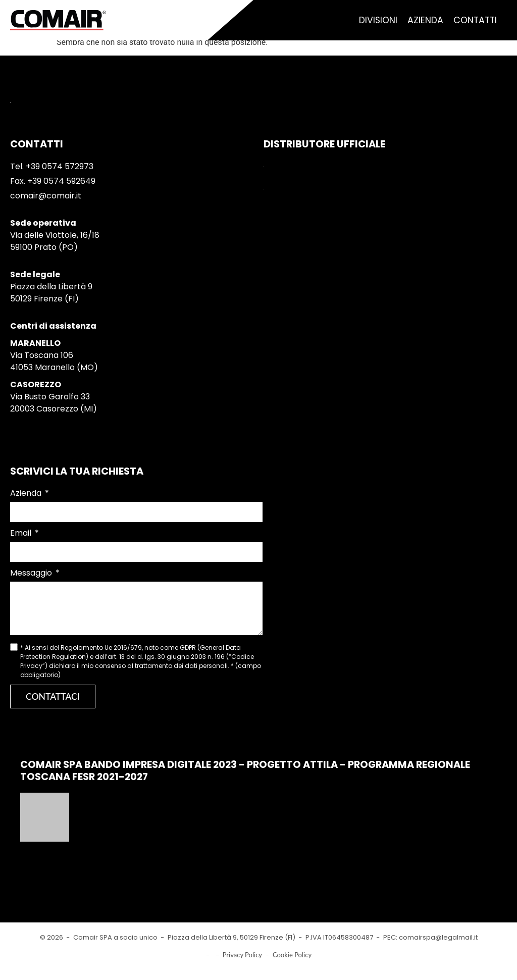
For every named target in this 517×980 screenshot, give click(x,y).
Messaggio (32, 573)
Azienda (425, 20)
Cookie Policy (292, 955)
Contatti (475, 20)
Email (22, 533)
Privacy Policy (242, 955)
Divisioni (378, 20)
